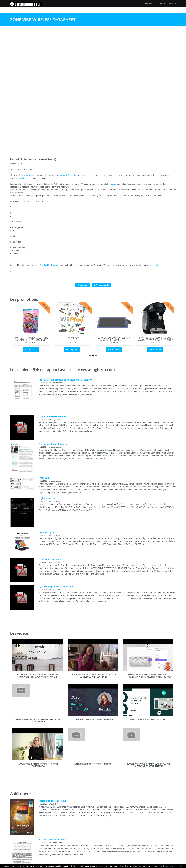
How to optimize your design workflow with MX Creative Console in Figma (148, 765)
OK (181, 866)
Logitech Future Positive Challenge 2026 (93, 719)
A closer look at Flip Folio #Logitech (93, 764)
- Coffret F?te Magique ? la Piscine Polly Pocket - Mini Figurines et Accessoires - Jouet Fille (31, 340)
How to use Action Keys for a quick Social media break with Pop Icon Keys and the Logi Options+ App (148, 677)
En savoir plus (170, 866)
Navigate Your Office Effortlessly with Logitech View (38, 765)
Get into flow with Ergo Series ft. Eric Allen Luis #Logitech (38, 721)
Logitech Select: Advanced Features (148, 719)
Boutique (150, 7)
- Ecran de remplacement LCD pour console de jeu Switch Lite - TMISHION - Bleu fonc (114, 340)
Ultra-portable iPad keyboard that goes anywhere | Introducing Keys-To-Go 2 (38, 676)
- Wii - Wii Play (72, 338)
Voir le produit (31, 349)
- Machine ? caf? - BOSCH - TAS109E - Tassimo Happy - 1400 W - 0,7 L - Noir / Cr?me (155, 340)
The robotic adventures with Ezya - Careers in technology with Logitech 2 (93, 676)
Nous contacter (168, 7)
